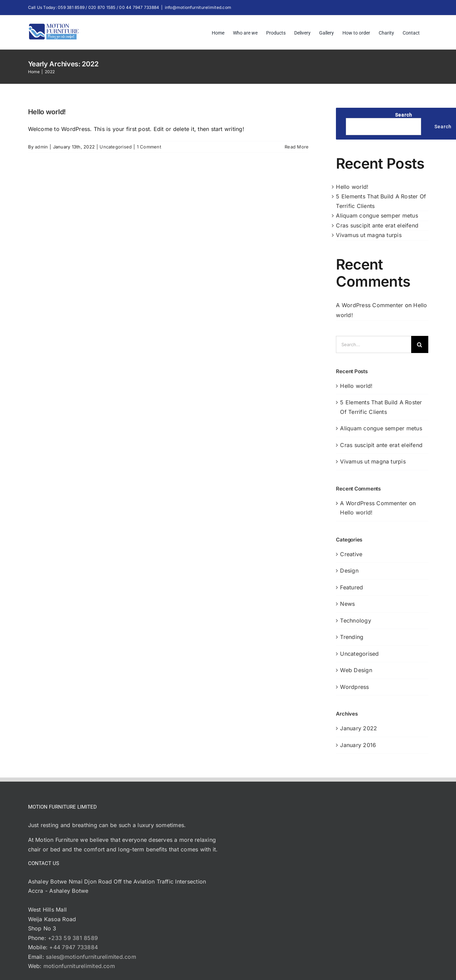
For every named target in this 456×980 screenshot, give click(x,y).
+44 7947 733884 (74, 947)
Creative (351, 554)
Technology (355, 620)
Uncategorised (116, 147)
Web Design (356, 670)
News (347, 604)
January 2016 (358, 745)
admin (41, 147)
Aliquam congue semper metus (377, 215)
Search (404, 115)
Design (349, 571)
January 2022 (359, 728)
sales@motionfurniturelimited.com (91, 957)
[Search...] (373, 344)
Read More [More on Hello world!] (297, 147)
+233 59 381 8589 (73, 938)
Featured (351, 587)
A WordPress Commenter (369, 305)
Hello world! (47, 112)
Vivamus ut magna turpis (369, 235)
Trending (352, 637)
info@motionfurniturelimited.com (198, 7)
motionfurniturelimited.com (79, 966)
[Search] (420, 344)
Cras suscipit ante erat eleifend (377, 225)
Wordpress (354, 687)
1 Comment (149, 147)
